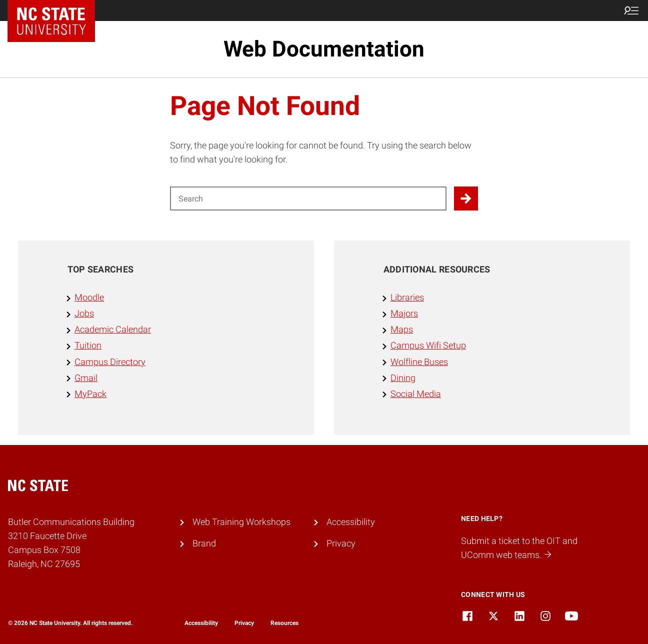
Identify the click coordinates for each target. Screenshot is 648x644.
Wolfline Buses (419, 362)
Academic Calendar (113, 329)
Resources (284, 623)
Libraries (407, 297)
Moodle (89, 297)
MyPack (90, 394)
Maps (402, 329)
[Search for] (308, 198)
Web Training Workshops (241, 522)
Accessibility (351, 522)
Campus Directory (110, 362)
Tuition (88, 345)
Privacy (341, 543)
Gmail (86, 378)
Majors (404, 313)
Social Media (416, 394)
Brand (204, 543)
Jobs (84, 313)
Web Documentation (324, 49)
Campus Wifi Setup (428, 345)
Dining (403, 378)
